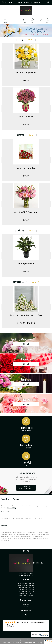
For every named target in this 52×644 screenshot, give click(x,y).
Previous (3, 64)
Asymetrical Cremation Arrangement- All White (26, 315)
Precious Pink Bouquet (26, 117)
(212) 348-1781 (9, 2)
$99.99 (26, 220)
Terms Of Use (7, 643)
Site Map (40, 643)
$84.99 (26, 80)
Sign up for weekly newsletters (26, 488)
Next (49, 64)
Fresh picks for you (26, 477)
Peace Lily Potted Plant (26, 264)
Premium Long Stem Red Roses (26, 168)
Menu (5, 22)
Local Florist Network (29, 643)
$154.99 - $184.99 (26, 323)
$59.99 (26, 176)
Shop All (30, 40)
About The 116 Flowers (10, 499)
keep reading (12, 508)
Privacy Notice (17, 643)
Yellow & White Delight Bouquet (26, 73)
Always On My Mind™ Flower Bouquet (26, 212)
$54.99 (26, 124)
